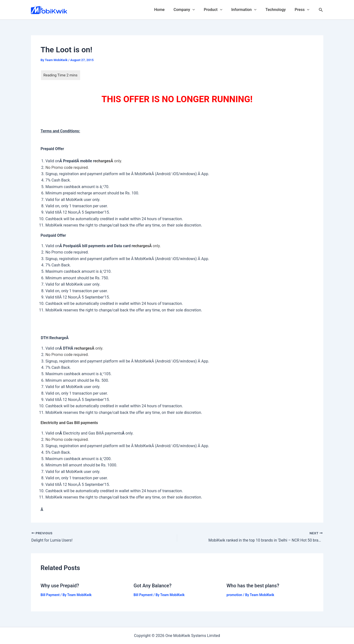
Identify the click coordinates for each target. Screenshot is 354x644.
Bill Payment (50, 595)
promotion (234, 595)
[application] (198, 10)
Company (189, 10)
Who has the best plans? (253, 585)
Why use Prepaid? (60, 585)
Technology (277, 10)
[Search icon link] (321, 10)
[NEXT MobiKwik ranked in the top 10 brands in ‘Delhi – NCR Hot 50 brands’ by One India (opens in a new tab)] (264, 537)
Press (303, 10)
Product (217, 10)
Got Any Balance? (153, 585)
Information (247, 10)
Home (166, 10)
